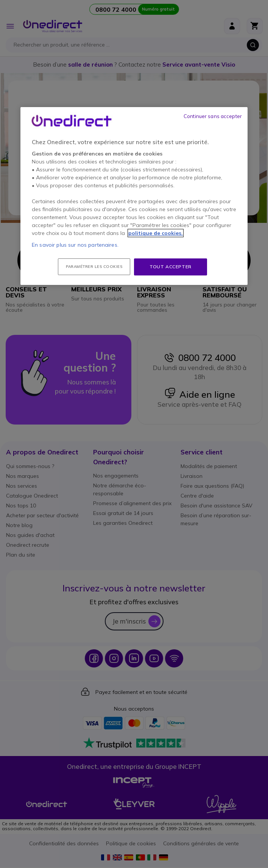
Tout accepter (171, 267)
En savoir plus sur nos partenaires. (75, 245)
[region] (134, 196)
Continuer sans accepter (213, 116)
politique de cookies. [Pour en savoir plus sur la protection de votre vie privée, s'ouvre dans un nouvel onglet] (156, 233)
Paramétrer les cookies (94, 267)
